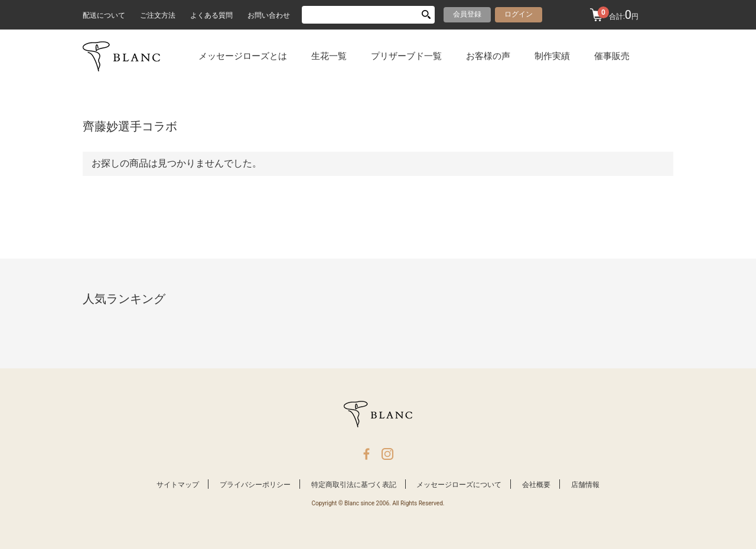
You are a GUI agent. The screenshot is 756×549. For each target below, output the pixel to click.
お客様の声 (488, 56)
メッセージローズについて (459, 485)
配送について (104, 15)
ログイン (519, 14)
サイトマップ (178, 485)
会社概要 (536, 485)
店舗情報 (585, 485)
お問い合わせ (269, 15)
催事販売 (612, 56)
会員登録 (467, 14)
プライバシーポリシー (255, 485)
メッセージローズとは (243, 56)
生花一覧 (329, 56)
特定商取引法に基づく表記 (354, 485)
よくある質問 (211, 15)
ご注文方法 (158, 15)
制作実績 (552, 56)
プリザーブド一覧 (406, 56)
